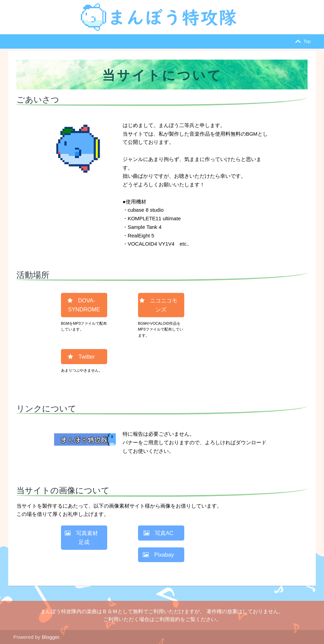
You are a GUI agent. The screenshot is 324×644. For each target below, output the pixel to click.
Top (302, 41)
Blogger (51, 637)
